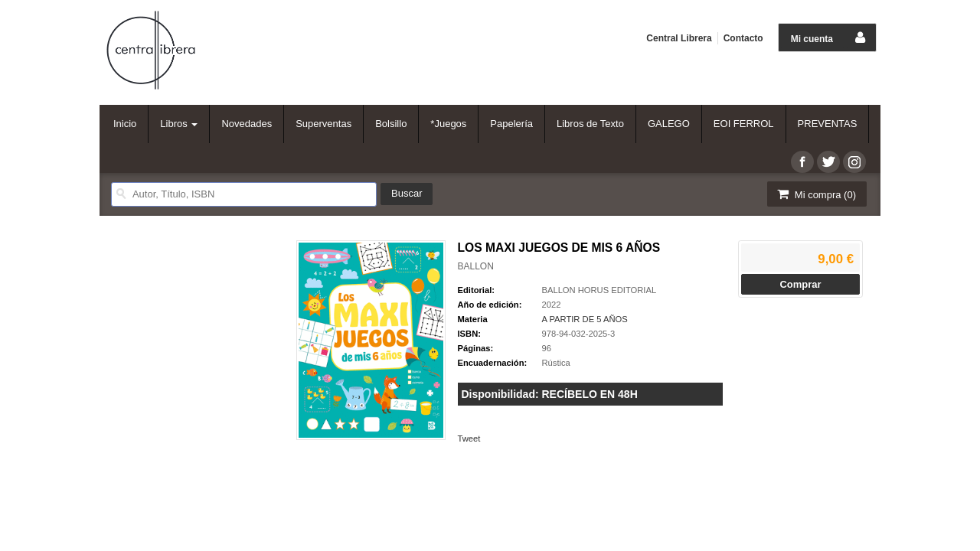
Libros (179, 124)
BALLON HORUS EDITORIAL (599, 290)
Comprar (800, 284)
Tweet (469, 439)
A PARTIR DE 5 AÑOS (585, 319)
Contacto (743, 38)
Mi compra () (815, 194)
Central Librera (679, 38)
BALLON (476, 266)
